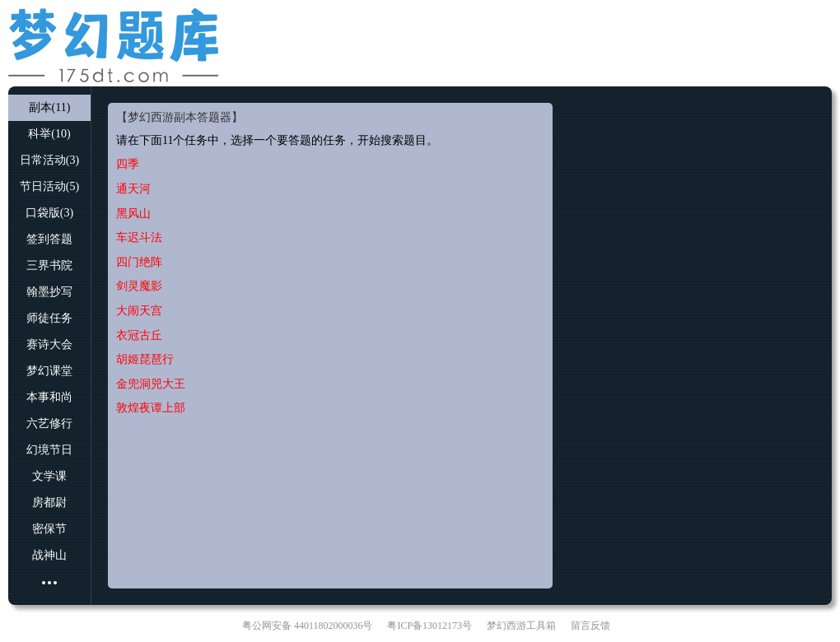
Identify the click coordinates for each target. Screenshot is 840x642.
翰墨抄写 (49, 292)
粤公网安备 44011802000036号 (308, 626)
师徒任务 (49, 318)
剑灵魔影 (139, 286)
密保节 (49, 529)
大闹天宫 (139, 311)
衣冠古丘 (139, 335)
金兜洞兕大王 (151, 384)
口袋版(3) (49, 213)
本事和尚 (49, 397)
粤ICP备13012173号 (429, 626)
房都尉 (49, 502)
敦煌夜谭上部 (151, 408)
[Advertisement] (526, 41)
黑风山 (133, 214)
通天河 (133, 189)
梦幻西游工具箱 (521, 626)
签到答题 (49, 239)
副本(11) (50, 107)
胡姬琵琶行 (145, 359)
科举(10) (49, 134)
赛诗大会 (49, 344)
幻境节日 (49, 450)
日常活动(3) (49, 160)
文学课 (49, 476)
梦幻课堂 (49, 371)
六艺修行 (49, 423)
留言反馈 (590, 626)
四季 (128, 164)
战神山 (49, 555)
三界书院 (49, 265)
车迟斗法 (139, 237)
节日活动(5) (49, 186)
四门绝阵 (139, 262)
